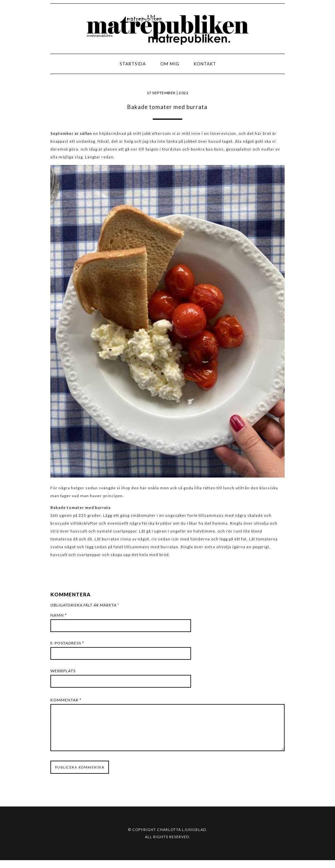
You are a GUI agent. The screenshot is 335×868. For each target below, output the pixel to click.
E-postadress (67, 643)
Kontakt (205, 64)
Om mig (170, 64)
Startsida (133, 64)
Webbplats (63, 671)
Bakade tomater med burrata (167, 107)
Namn (59, 615)
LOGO (26, 66)
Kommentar (66, 700)
